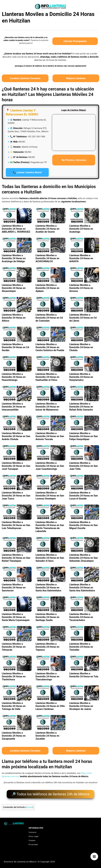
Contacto (32, 831)
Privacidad (33, 843)
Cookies (32, 839)
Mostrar (29, 806)
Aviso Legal (34, 835)
